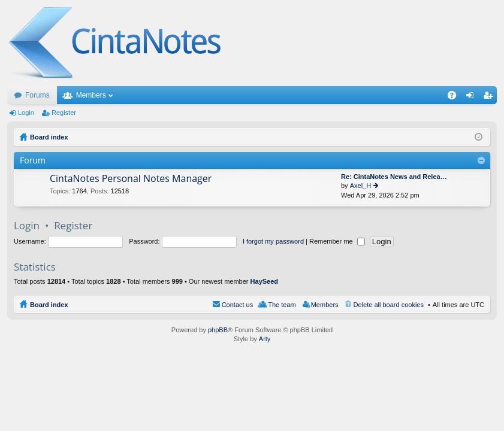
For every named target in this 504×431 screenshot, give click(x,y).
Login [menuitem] (473, 98)
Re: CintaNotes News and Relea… (394, 177)
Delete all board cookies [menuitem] (389, 305)
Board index (49, 305)
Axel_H (360, 186)
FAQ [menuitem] (456, 98)
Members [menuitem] (325, 305)
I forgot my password (273, 241)
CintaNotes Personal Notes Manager (131, 179)
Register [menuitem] (491, 98)
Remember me (337, 241)
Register (64, 113)
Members (91, 95)
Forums (37, 95)
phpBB (218, 330)
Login (26, 113)
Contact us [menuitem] (238, 305)
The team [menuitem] (282, 305)
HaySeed (264, 281)
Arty (265, 339)
